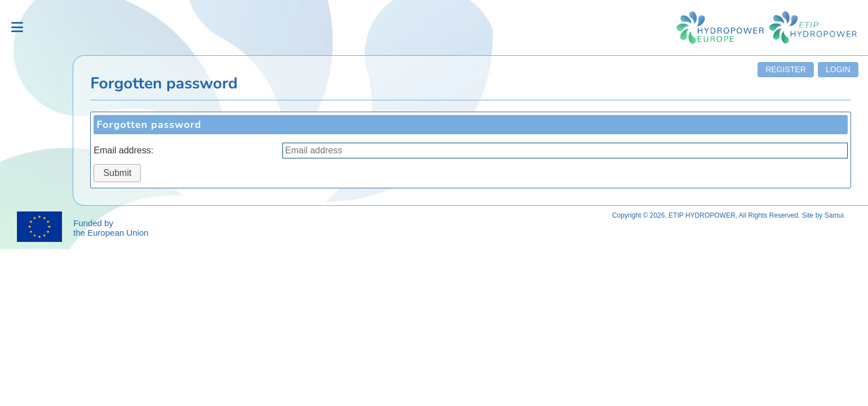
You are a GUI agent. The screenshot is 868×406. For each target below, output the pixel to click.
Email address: (123, 150)
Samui (834, 215)
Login (838, 69)
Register (786, 69)
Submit (117, 173)
